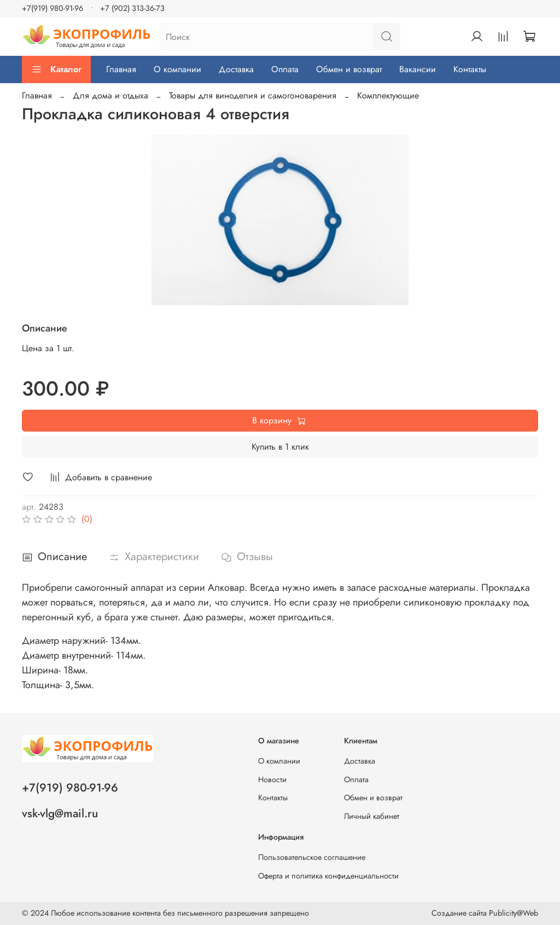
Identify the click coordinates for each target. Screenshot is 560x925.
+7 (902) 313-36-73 (132, 8)
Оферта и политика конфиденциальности (328, 876)
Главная (121, 69)
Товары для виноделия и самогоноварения (253, 95)
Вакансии (418, 69)
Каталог (56, 69)
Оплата (285, 69)
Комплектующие (388, 95)
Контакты (470, 69)
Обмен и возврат (349, 69)
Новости (272, 779)
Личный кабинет (372, 816)
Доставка (236, 69)
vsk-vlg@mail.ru (60, 813)
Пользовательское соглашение (312, 857)
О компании (177, 69)
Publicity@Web (514, 913)
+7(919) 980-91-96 (52, 8)
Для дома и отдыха (110, 95)
